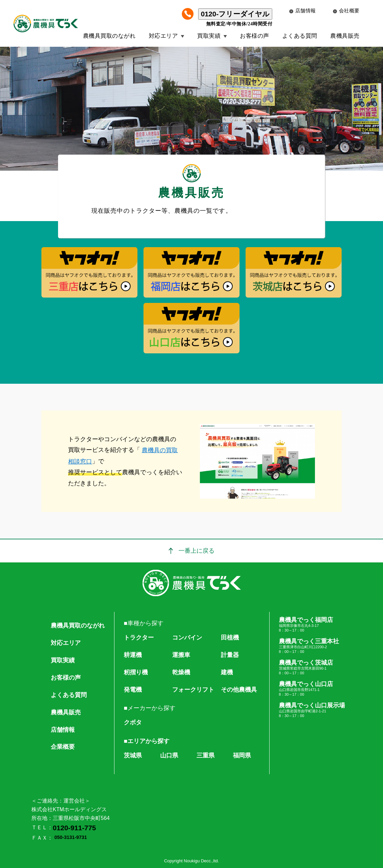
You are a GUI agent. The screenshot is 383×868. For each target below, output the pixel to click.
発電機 (133, 690)
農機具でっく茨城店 (312, 667)
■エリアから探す (147, 741)
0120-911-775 (74, 828)
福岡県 (242, 755)
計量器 (230, 655)
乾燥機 (181, 672)
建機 (227, 672)
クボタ (133, 722)
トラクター (139, 638)
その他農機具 (239, 690)
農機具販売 (345, 36)
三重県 (206, 755)
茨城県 (133, 755)
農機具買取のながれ (109, 36)
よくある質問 (300, 36)
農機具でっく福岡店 (312, 625)
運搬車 (181, 655)
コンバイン (187, 638)
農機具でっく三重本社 (312, 646)
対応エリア (163, 36)
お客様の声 (255, 36)
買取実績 (209, 36)
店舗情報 (303, 11)
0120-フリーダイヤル (235, 14)
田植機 (230, 638)
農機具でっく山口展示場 (312, 710)
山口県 (169, 755)
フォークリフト (193, 690)
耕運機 (133, 655)
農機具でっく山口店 (312, 689)
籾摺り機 (136, 672)
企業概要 (63, 747)
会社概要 (346, 11)
